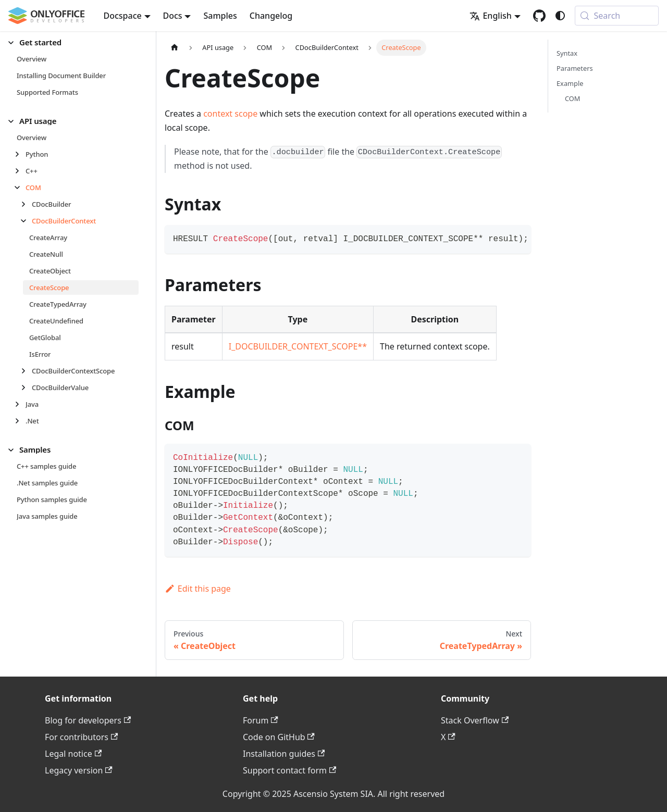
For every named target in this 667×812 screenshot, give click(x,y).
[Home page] (175, 48)
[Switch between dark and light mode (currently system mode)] (560, 16)
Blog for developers (88, 720)
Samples (220, 16)
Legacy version (79, 770)
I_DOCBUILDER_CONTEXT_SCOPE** (298, 346)
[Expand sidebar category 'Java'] (20, 404)
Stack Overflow (475, 720)
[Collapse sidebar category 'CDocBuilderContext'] (26, 221)
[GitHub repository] (539, 16)
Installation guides (284, 754)
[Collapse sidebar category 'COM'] (20, 188)
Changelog (271, 16)
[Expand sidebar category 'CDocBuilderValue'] (26, 388)
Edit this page (198, 589)
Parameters (575, 68)
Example (570, 83)
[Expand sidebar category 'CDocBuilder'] (26, 204)
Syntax (567, 53)
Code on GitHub (279, 737)
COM (572, 98)
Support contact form (289, 770)
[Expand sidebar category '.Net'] (20, 421)
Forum (261, 720)
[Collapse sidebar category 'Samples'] (14, 450)
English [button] (490, 16)
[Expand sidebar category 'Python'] (20, 154)
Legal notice (73, 754)
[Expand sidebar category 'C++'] (20, 171)
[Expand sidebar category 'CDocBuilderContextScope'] (26, 371)
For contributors (81, 737)
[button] (73, 42)
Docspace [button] (123, 16)
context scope (230, 114)
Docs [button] (173, 16)
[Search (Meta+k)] (617, 16)
